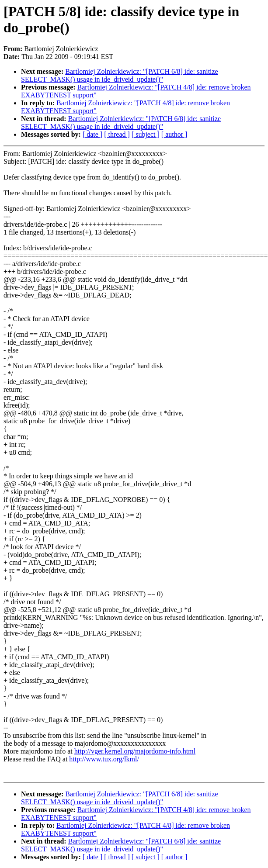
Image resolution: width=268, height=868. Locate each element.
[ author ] (174, 134)
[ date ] (92, 134)
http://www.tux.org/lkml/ (104, 759)
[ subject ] (146, 134)
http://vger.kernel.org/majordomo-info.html (135, 751)
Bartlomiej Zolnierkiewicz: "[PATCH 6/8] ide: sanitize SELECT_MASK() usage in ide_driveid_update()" (120, 75)
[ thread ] (117, 134)
